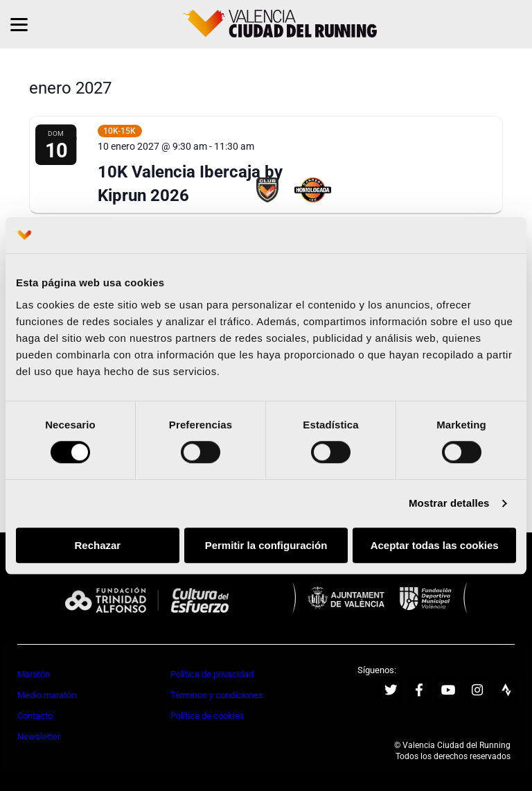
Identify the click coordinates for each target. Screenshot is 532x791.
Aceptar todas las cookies (435, 545)
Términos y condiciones (217, 695)
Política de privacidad (212, 674)
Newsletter (39, 737)
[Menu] (19, 24)
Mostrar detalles (449, 504)
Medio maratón (47, 695)
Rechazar (97, 545)
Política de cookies (207, 716)
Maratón (34, 674)
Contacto (35, 716)
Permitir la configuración (266, 545)
